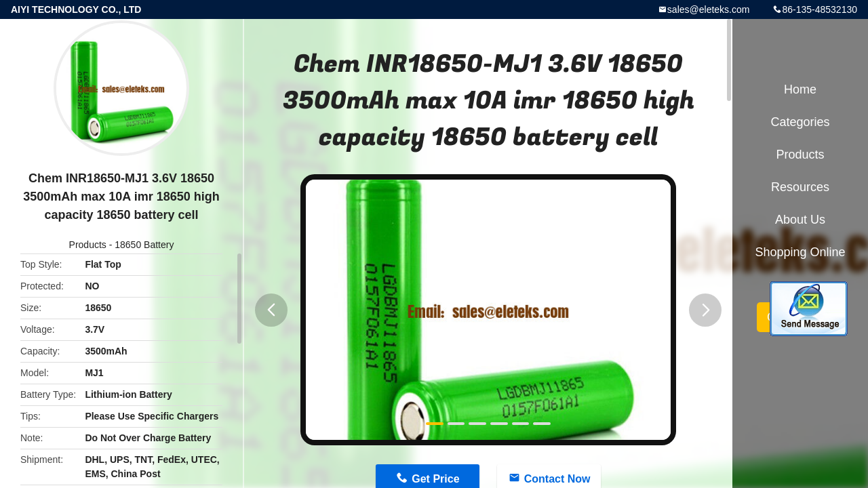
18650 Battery (144, 245)
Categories (800, 122)
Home (800, 89)
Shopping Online (800, 252)
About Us (800, 220)
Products (88, 245)
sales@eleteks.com (709, 9)
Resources (800, 187)
